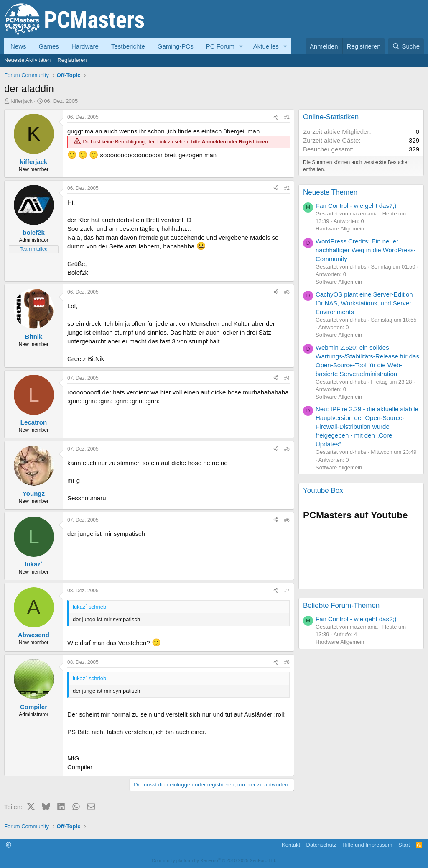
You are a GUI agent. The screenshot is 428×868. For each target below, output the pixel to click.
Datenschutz (321, 845)
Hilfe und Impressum (367, 845)
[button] (241, 46)
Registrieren (72, 60)
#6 (287, 520)
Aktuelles (266, 46)
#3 (287, 292)
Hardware (85, 46)
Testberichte (128, 46)
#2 (287, 188)
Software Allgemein (339, 282)
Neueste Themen (330, 192)
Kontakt (291, 845)
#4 (287, 378)
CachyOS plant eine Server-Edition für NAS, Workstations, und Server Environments (364, 303)
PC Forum (220, 46)
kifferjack (22, 101)
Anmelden (214, 142)
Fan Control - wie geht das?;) (356, 206)
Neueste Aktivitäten (27, 60)
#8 (287, 662)
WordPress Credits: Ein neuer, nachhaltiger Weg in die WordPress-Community (366, 250)
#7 (287, 591)
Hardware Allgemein (340, 229)
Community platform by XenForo (214, 860)
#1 (287, 117)
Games (49, 46)
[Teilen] (276, 117)
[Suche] (406, 46)
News (18, 46)
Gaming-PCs (176, 46)
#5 (287, 449)
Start (404, 845)
